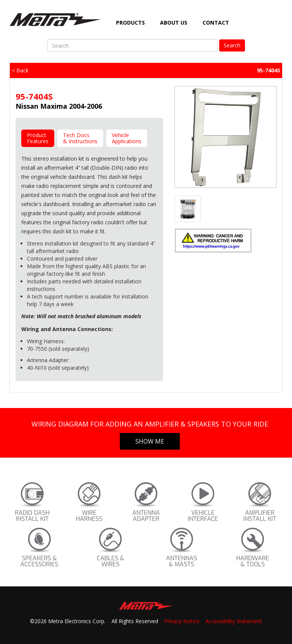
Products (130, 23)
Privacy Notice (182, 621)
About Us (174, 23)
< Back (20, 70)
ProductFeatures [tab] (38, 138)
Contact (216, 23)
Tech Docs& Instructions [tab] (80, 138)
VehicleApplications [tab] (127, 138)
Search (232, 45)
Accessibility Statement (234, 621)
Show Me (150, 441)
